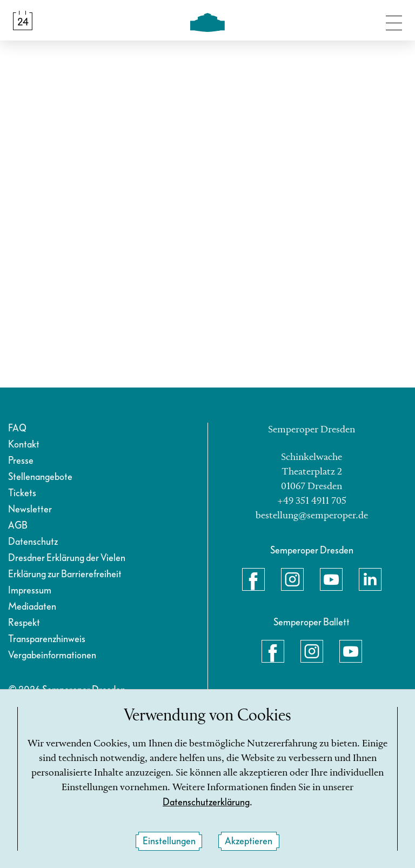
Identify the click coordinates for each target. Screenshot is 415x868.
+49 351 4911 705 (312, 501)
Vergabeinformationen (52, 655)
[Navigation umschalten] (394, 21)
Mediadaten (32, 607)
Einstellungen (169, 841)
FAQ (17, 428)
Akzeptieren (249, 841)
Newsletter (30, 509)
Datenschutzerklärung (206, 802)
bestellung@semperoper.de (312, 516)
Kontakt (24, 445)
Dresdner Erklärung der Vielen (67, 558)
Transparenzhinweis (47, 639)
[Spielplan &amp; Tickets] (23, 21)
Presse (21, 461)
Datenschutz (33, 542)
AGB (18, 526)
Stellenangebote (40, 477)
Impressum (30, 590)
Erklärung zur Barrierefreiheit (65, 574)
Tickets (22, 493)
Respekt (24, 623)
